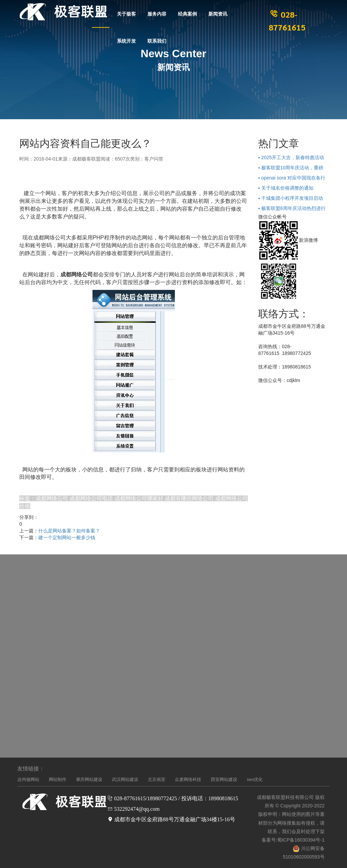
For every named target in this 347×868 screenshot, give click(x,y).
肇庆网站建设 (89, 779)
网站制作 (58, 779)
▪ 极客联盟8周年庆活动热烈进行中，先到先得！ (292, 209)
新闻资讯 (218, 14)
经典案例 (187, 14)
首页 (101, 14)
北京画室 (157, 779)
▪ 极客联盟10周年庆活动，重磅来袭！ (291, 169)
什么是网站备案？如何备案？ (69, 531)
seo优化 (255, 779)
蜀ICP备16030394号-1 (301, 840)
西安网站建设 (224, 779)
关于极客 (126, 14)
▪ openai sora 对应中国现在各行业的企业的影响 (292, 179)
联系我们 (157, 41)
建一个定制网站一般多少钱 (67, 537)
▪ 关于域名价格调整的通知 (286, 188)
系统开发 (126, 41)
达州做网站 (28, 779)
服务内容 (157, 14)
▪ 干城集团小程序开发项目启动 (291, 198)
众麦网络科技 (188, 779)
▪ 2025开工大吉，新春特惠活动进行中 (291, 158)
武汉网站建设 (125, 779)
